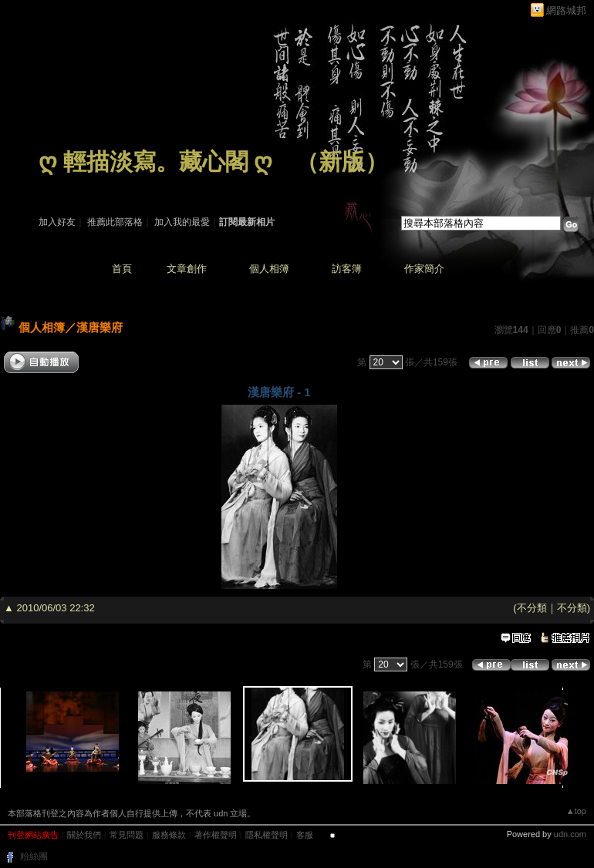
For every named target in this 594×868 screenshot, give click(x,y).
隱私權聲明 (267, 835)
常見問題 (127, 835)
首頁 (122, 269)
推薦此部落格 (115, 222)
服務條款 (169, 835)
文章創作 (187, 269)
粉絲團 (34, 856)
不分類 (532, 608)
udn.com (570, 834)
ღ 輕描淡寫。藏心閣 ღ (155, 161)
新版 (342, 161)
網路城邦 (566, 10)
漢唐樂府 (100, 327)
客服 (305, 835)
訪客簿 (347, 269)
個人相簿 (269, 269)
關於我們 (84, 835)
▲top (576, 811)
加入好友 (57, 222)
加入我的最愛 (182, 222)
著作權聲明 (216, 835)
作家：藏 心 (63, 183)
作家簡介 (424, 269)
